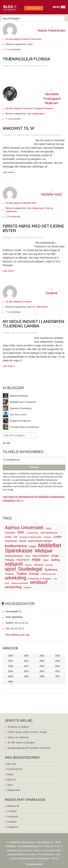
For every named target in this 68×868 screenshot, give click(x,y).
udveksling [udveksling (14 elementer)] (16, 578)
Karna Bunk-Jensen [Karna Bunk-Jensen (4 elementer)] (40, 541)
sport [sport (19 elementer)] (10, 569)
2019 (58, 661)
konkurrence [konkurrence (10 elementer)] (16, 546)
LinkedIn (12, 822)
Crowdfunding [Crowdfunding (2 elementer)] (32, 533)
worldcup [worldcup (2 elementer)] (28, 587)
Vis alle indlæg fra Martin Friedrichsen (23, 39)
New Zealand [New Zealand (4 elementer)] (41, 556)
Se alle (7, 443)
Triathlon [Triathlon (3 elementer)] (9, 574)
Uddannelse (11, 211)
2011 (58, 671)
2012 (42, 671)
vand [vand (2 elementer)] (7, 583)
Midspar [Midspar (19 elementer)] (44, 551)
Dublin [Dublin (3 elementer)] (8, 537)
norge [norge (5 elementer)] (55, 556)
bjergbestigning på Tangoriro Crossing (29, 748)
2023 (58, 656)
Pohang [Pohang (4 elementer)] (10, 560)
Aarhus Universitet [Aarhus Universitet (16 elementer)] (24, 528)
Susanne (52, 293)
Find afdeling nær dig (17, 635)
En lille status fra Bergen (21, 743)
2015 (58, 666)
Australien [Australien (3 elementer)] (10, 533)
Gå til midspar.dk (34, 8)
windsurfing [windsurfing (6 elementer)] (13, 587)
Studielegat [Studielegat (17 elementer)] (30, 569)
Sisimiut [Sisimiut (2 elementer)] (28, 565)
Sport (30, 44)
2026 (11, 656)
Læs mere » (9, 172)
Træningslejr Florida (26, 59)
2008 (42, 676)
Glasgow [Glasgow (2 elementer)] (47, 537)
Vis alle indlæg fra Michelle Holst (21, 203)
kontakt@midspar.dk (30, 846)
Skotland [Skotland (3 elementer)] (38, 565)
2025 (26, 656)
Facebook (12, 817)
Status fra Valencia (18, 737)
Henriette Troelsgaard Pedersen (52, 99)
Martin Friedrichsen (52, 30)
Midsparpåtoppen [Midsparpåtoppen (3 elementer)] (14, 556)
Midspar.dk (13, 806)
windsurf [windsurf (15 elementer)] (39, 582)
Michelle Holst (52, 194)
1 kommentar (14, 50)
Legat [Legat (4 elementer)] (32, 546)
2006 (11, 682)
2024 (42, 656)
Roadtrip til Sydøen (18, 727)
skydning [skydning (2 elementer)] (49, 565)
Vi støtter (12, 811)
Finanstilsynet (47, 854)
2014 (11, 671)
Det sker (12, 764)
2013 (26, 671)
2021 (26, 661)
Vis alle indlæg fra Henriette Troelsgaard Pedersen (30, 108)
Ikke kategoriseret (36, 114)
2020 (42, 661)
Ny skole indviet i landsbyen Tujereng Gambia (33, 324)
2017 (26, 666)
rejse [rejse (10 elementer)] (36, 559)
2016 (42, 666)
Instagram (13, 827)
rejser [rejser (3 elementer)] (46, 560)
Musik (10, 774)
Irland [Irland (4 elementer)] (22, 541)
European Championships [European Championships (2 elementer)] (31, 537)
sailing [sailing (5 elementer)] (55, 560)
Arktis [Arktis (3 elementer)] (49, 528)
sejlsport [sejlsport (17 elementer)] (14, 564)
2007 (58, 676)
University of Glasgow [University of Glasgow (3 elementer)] (40, 579)
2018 (11, 666)
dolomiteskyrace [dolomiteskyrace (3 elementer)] (49, 533)
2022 (11, 661)
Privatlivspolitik (34, 864)
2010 (11, 676)
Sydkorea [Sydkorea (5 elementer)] (51, 570)
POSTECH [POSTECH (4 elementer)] (23, 560)
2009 (26, 676)
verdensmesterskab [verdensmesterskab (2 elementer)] (20, 583)
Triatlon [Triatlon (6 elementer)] (22, 574)
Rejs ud (49, 208)
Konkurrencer (15, 769)
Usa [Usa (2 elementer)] (55, 579)
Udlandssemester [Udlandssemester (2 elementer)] (48, 574)
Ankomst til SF (19, 128)
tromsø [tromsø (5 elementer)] (34, 574)
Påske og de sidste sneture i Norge (27, 732)
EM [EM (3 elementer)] (16, 537)
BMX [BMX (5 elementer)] (21, 532)
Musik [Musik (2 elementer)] (28, 556)
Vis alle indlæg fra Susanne (18, 302)
